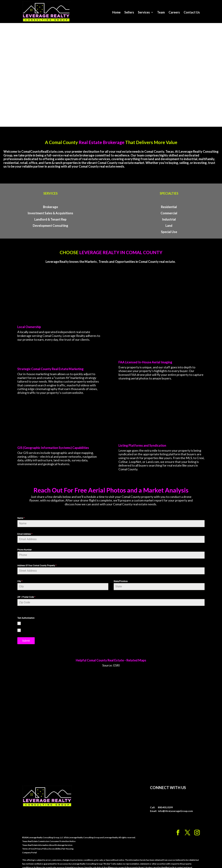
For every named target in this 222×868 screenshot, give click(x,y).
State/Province (121, 576)
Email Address (25, 529)
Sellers (129, 12)
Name (21, 513)
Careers (174, 12)
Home (116, 12)
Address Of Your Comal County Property (37, 560)
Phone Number (24, 545)
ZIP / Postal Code (26, 592)
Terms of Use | (29, 843)
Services (144, 12)
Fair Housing (67, 843)
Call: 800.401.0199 (161, 802)
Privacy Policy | (42, 843)
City (20, 576)
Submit (26, 636)
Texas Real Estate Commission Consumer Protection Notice (49, 836)
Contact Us (192, 12)
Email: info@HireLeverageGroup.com (171, 805)
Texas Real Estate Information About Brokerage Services (47, 839)
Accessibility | (55, 843)
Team (161, 12)
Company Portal (29, 847)
